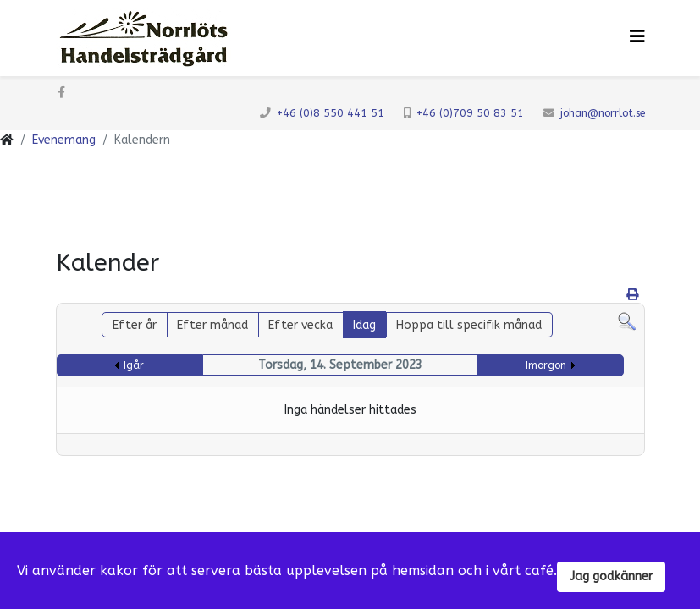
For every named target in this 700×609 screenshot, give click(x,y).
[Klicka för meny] (637, 37)
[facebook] (61, 93)
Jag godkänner (611, 576)
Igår (134, 365)
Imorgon (546, 365)
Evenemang (64, 140)
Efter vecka (300, 325)
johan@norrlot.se (603, 113)
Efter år (135, 325)
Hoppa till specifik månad (469, 325)
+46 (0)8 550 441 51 (331, 113)
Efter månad (212, 325)
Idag (364, 325)
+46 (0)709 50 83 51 (470, 113)
